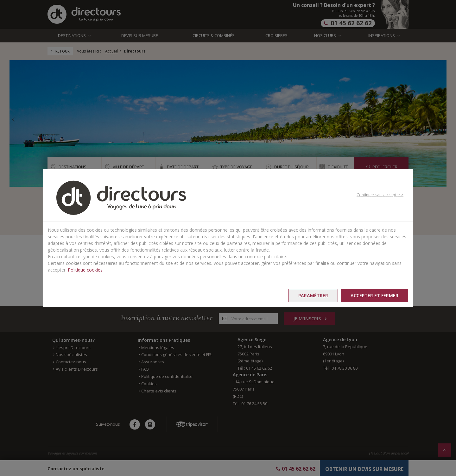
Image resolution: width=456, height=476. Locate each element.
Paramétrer (313, 295)
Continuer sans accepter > (380, 195)
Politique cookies (85, 270)
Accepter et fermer (374, 295)
